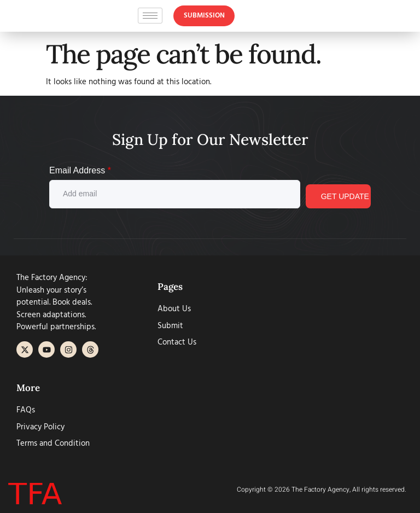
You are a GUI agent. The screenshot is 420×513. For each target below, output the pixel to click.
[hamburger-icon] (150, 18)
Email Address (80, 170)
